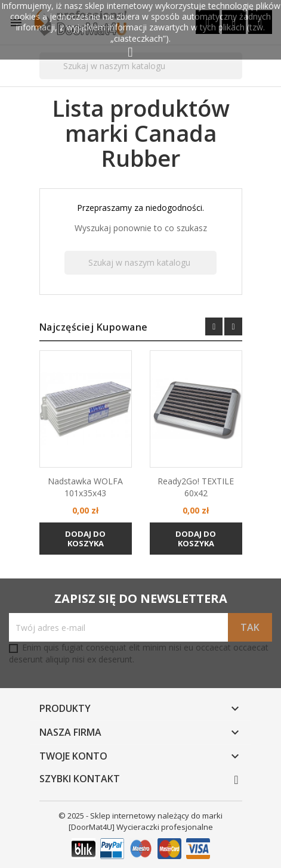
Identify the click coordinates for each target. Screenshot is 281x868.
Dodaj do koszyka (85, 539)
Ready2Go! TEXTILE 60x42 (196, 487)
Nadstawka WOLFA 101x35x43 (85, 487)
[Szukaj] (141, 66)
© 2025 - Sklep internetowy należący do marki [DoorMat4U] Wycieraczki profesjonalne (140, 821)
